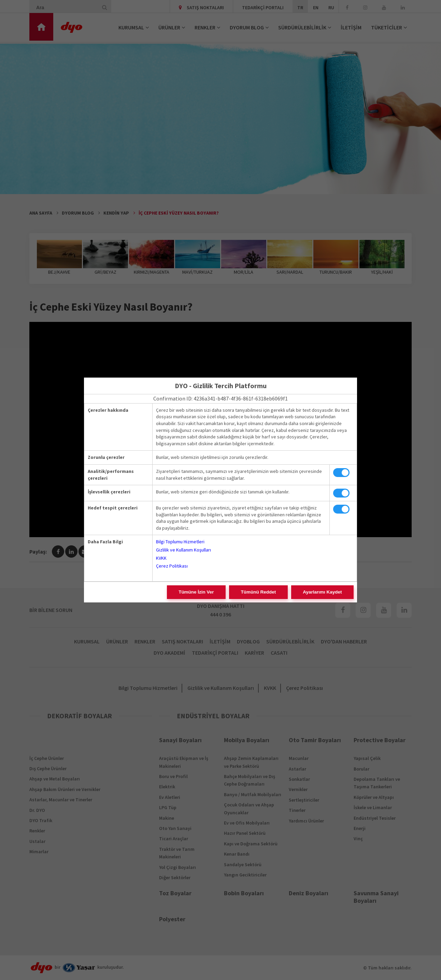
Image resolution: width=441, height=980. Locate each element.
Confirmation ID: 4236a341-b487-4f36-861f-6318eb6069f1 (220, 398)
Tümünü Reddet (279, 592)
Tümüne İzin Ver (231, 592)
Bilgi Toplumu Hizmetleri (180, 542)
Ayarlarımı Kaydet (329, 592)
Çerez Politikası (172, 566)
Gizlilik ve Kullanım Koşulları (183, 550)
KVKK (161, 558)
